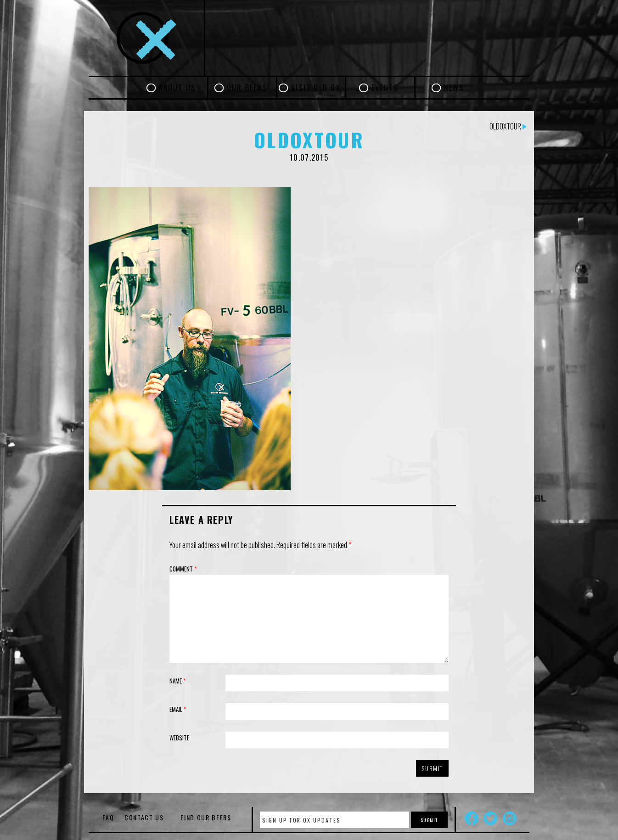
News (454, 88)
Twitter (490, 818)
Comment (183, 569)
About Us (177, 88)
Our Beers (247, 88)
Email (178, 709)
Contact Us (144, 817)
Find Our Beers (206, 817)
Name (177, 681)
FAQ (108, 817)
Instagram (510, 818)
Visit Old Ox (316, 88)
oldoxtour (508, 126)
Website (179, 738)
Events (385, 88)
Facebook (472, 818)
